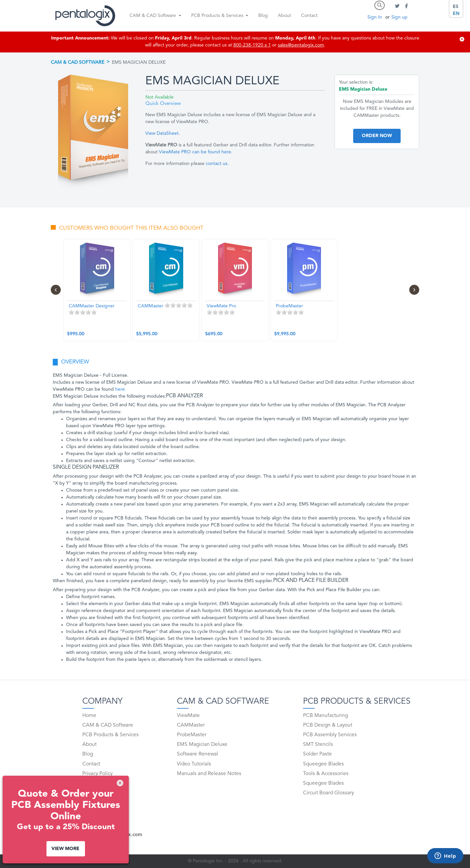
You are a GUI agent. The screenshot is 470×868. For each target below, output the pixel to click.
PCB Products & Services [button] (218, 16)
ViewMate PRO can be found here (195, 152)
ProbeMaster (192, 735)
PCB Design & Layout (328, 725)
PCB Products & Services (111, 735)
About (284, 16)
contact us (217, 164)
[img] (462, 39)
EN (456, 14)
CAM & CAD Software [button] (153, 16)
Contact (309, 16)
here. (121, 389)
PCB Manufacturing (325, 716)
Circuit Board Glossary (328, 793)
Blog (263, 16)
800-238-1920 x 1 (252, 45)
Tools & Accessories (326, 774)
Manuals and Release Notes (209, 774)
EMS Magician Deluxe (202, 745)
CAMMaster (191, 725)
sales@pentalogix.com (301, 45)
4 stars (88, 312)
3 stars (83, 312)
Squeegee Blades (323, 764)
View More (65, 849)
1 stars (71, 312)
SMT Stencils (318, 745)
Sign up (399, 17)
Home (89, 716)
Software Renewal (197, 754)
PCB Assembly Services (330, 735)
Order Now (377, 136)
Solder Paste (317, 754)
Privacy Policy (97, 774)
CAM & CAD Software (78, 62)
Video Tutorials (194, 764)
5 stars (94, 312)
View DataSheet (162, 133)
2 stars (77, 312)
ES (456, 7)
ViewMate (188, 716)
